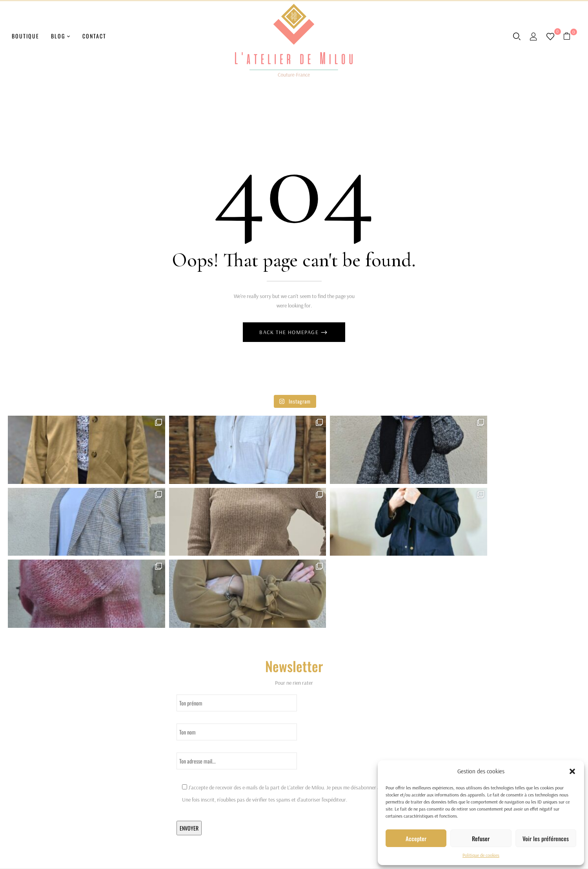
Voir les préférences (546, 838)
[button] (572, 771)
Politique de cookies (481, 855)
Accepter (416, 838)
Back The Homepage (290, 332)
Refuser (481, 838)
